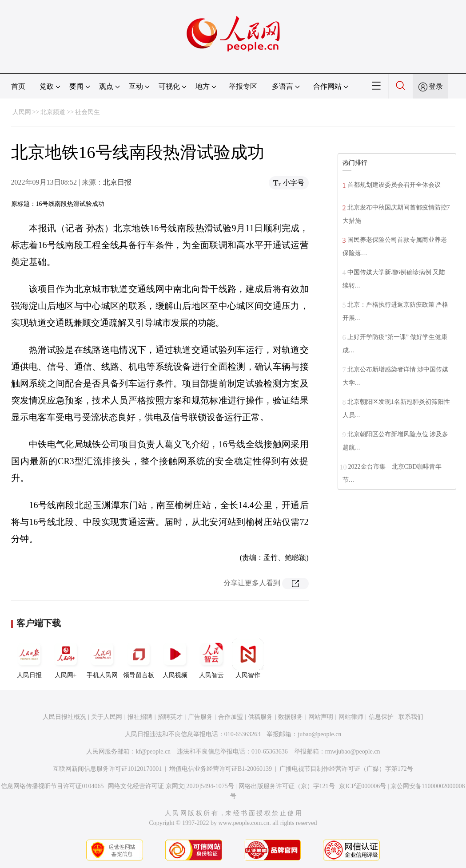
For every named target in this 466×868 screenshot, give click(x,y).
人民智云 (211, 659)
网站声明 (321, 717)
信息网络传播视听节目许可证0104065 (52, 786)
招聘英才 (170, 717)
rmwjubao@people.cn (353, 752)
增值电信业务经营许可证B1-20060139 (221, 769)
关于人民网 (107, 717)
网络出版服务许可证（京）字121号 (287, 786)
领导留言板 (139, 659)
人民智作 (248, 659)
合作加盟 (231, 717)
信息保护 (381, 717)
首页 (18, 86)
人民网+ (66, 659)
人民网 (22, 112)
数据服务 (291, 717)
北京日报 (117, 182)
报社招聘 (140, 717)
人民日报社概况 (64, 717)
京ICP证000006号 (362, 786)
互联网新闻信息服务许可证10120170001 (107, 769)
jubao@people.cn (319, 734)
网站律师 (351, 717)
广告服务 (200, 717)
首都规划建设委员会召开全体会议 (394, 185)
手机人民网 (102, 659)
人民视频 (175, 659)
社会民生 (88, 112)
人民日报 (29, 659)
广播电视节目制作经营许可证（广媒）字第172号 (346, 769)
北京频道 (53, 112)
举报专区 (243, 86)
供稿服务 (260, 717)
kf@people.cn (153, 752)
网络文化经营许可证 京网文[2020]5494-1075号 (171, 786)
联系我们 (411, 717)
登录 (436, 86)
